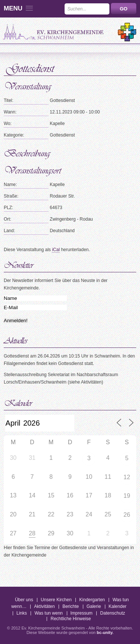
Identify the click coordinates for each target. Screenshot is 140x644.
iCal (56, 250)
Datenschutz (113, 613)
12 (127, 477)
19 (127, 496)
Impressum (82, 613)
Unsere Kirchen (56, 600)
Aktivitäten (44, 606)
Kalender (118, 606)
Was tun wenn (49, 613)
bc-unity (105, 632)
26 (127, 515)
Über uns (24, 600)
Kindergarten (92, 600)
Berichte (71, 606)
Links (22, 613)
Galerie (94, 606)
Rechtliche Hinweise (71, 619)
